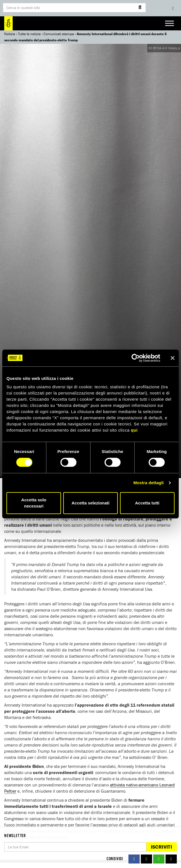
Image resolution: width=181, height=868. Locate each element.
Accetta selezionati (90, 503)
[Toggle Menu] (169, 23)
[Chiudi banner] (173, 358)
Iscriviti (161, 847)
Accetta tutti (147, 503)
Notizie (10, 34)
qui (134, 430)
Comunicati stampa (59, 34)
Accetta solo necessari (34, 503)
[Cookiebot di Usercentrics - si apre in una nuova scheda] (136, 358)
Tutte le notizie (29, 34)
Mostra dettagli (148, 483)
